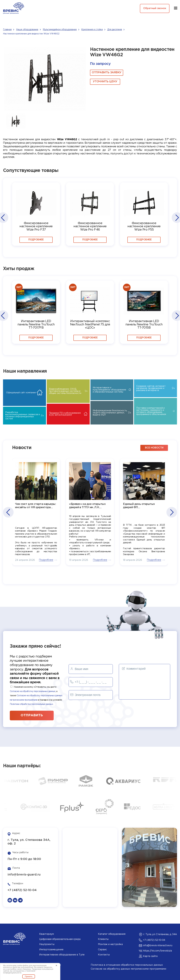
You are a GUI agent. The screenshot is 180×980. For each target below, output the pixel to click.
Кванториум (46, 934)
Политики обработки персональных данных (31, 704)
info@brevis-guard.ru (24, 875)
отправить (32, 715)
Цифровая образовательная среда (60, 939)
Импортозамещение (51, 950)
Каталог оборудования (112, 934)
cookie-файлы (23, 966)
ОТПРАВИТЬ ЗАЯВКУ (107, 73)
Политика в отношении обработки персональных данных (127, 965)
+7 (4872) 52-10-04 (22, 890)
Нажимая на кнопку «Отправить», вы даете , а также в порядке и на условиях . (36, 696)
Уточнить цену (105, 82)
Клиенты (103, 939)
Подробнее (36, 240)
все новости (154, 448)
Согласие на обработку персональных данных (33, 691)
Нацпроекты (47, 944)
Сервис (102, 950)
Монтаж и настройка (110, 944)
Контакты (104, 955)
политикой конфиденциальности (19, 972)
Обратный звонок (155, 8)
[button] (3, 218)
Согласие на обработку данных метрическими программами (128, 969)
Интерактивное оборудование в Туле (62, 955)
